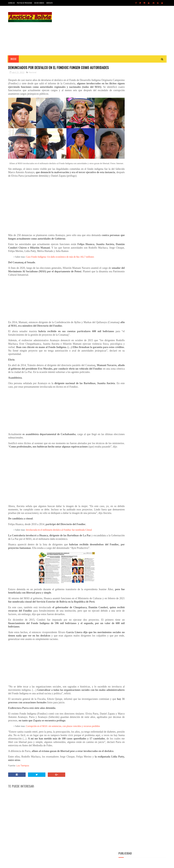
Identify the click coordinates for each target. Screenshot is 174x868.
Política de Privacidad (24, 3)
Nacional (33, 78)
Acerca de (11, 3)
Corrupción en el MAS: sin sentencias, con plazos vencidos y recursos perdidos (63, 739)
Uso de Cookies (39, 3)
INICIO (13, 59)
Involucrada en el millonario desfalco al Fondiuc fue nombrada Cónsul (59, 543)
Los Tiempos (22, 782)
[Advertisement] (113, 31)
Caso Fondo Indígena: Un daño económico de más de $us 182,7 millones (60, 260)
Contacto (49, 3)
